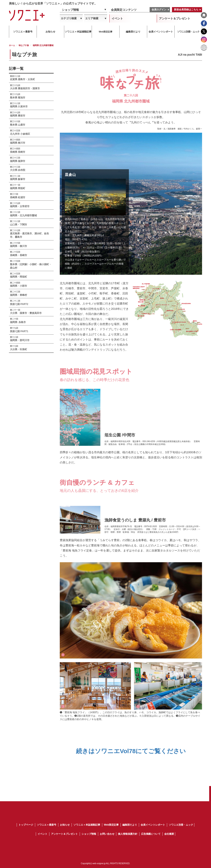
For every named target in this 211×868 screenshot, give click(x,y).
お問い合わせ (107, 834)
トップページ (26, 825)
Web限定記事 (111, 825)
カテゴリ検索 (69, 18)
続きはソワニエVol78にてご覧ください (131, 751)
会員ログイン (159, 10)
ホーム (12, 45)
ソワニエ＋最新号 (47, 825)
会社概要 (169, 834)
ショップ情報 (70, 10)
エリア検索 (92, 18)
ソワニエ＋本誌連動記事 (87, 825)
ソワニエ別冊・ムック (181, 825)
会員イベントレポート (153, 825)
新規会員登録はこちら (186, 10)
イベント (117, 18)
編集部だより (130, 825)
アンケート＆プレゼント (175, 18)
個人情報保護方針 (128, 834)
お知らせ (65, 825)
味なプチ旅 (24, 45)
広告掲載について (151, 834)
